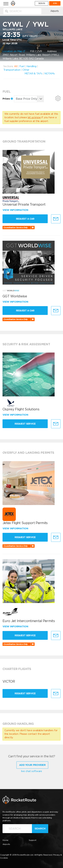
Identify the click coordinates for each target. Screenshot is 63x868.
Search (40, 829)
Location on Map (14, 51)
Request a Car (25, 219)
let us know (34, 117)
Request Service (25, 424)
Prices (8, 99)
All (16, 66)
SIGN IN (42, 3)
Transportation (12, 70)
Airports (55, 11)
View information (16, 210)
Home (5, 840)
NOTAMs (49, 74)
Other (26, 70)
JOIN (55, 3)
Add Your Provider (32, 765)
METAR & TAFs (33, 74)
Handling (31, 66)
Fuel (22, 66)
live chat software (31, 771)
